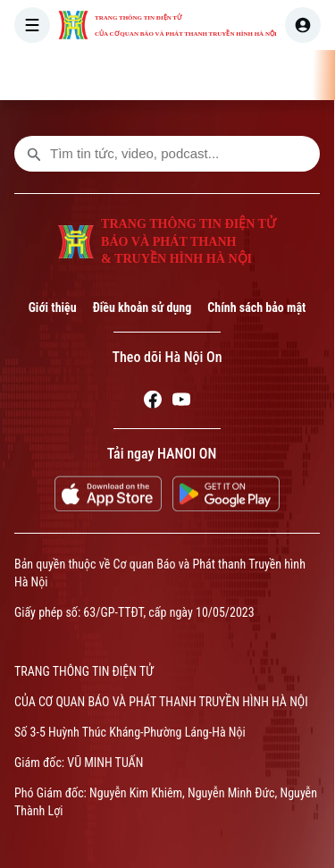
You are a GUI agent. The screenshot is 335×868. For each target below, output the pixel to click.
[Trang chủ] (126, 75)
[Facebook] (153, 402)
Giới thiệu (53, 308)
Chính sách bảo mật (256, 308)
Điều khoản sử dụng (142, 308)
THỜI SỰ (182, 75)
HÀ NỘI (251, 75)
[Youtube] (181, 402)
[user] (303, 25)
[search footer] (34, 154)
